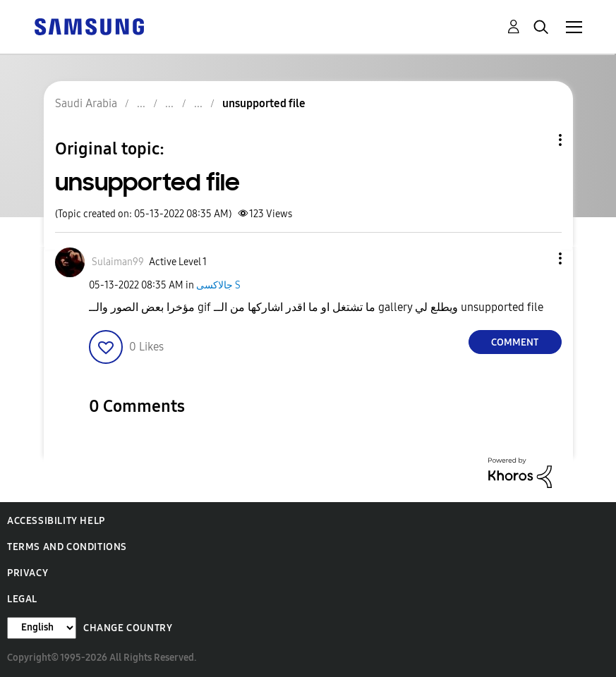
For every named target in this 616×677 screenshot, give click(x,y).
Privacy (28, 573)
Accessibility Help (56, 521)
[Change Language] (42, 628)
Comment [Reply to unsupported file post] (515, 342)
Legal (22, 599)
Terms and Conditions (67, 547)
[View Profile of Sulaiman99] (118, 262)
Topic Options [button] (536, 140)
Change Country (128, 628)
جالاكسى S (218, 285)
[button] (536, 258)
